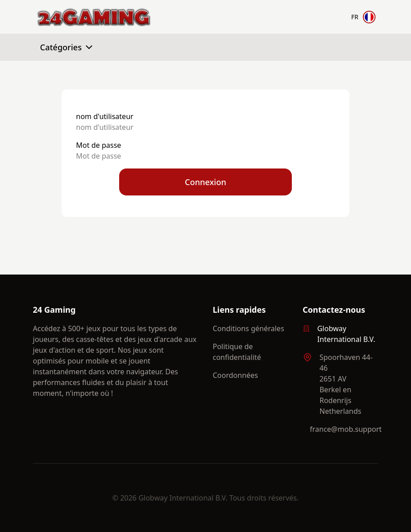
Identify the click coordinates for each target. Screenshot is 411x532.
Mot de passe (98, 145)
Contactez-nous (334, 310)
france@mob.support (346, 429)
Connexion (205, 182)
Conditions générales (248, 328)
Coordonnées (235, 375)
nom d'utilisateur (105, 116)
